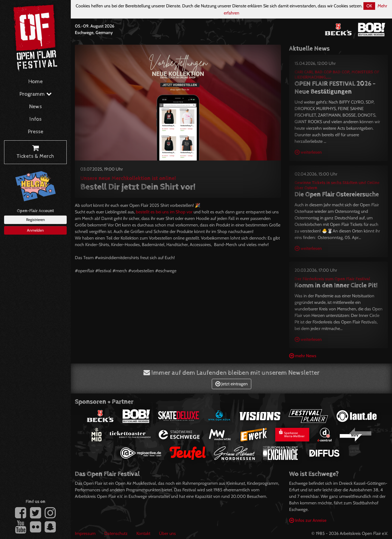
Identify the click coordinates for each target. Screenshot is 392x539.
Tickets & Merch (35, 152)
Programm (36, 94)
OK (369, 6)
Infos (36, 119)
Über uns (167, 533)
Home (36, 82)
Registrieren (36, 220)
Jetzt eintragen (232, 384)
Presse (36, 132)
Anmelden (35, 230)
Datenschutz (116, 533)
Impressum (85, 533)
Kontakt (143, 533)
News (36, 107)
